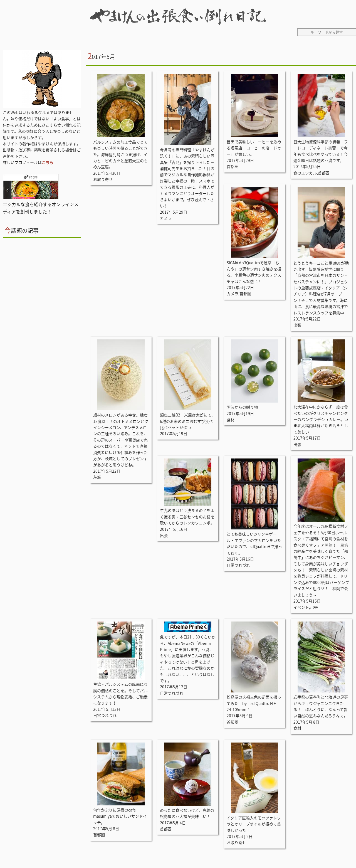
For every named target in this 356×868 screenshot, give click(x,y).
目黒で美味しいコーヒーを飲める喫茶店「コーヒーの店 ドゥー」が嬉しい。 (254, 148)
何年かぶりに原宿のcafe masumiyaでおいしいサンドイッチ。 (120, 816)
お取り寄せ (103, 179)
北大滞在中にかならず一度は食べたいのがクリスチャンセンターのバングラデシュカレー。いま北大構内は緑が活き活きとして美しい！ (321, 419)
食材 (231, 420)
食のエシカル (305, 173)
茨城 (97, 477)
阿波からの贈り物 (242, 407)
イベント (301, 607)
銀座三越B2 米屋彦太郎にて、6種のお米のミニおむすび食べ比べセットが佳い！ (187, 421)
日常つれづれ (238, 565)
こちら (48, 162)
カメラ (166, 218)
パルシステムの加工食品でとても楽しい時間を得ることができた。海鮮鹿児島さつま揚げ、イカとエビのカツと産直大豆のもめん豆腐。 (120, 154)
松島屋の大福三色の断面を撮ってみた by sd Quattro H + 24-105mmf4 (254, 703)
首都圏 (233, 166)
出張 (297, 325)
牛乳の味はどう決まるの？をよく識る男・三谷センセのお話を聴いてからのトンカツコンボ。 (187, 516)
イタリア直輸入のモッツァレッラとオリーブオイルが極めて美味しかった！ (254, 824)
